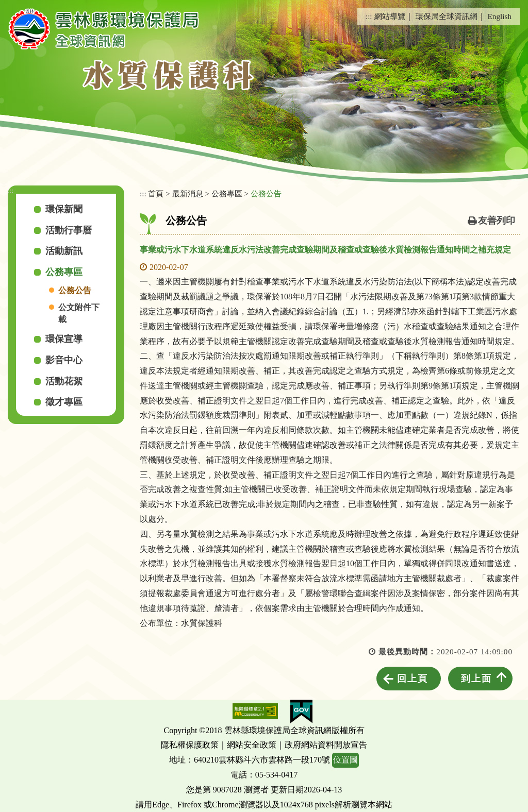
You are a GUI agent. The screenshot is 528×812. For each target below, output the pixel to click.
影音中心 (64, 360)
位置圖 (345, 760)
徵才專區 (64, 402)
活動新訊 (64, 251)
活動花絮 (64, 381)
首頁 (156, 193)
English (500, 16)
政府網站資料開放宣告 (326, 745)
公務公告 (75, 290)
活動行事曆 (69, 230)
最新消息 (188, 193)
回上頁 (412, 679)
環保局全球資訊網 (447, 16)
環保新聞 (64, 209)
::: (369, 16)
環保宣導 (64, 339)
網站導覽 (390, 16)
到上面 (476, 679)
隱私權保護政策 (190, 745)
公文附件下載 (79, 313)
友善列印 (497, 221)
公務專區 (64, 272)
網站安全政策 (252, 745)
